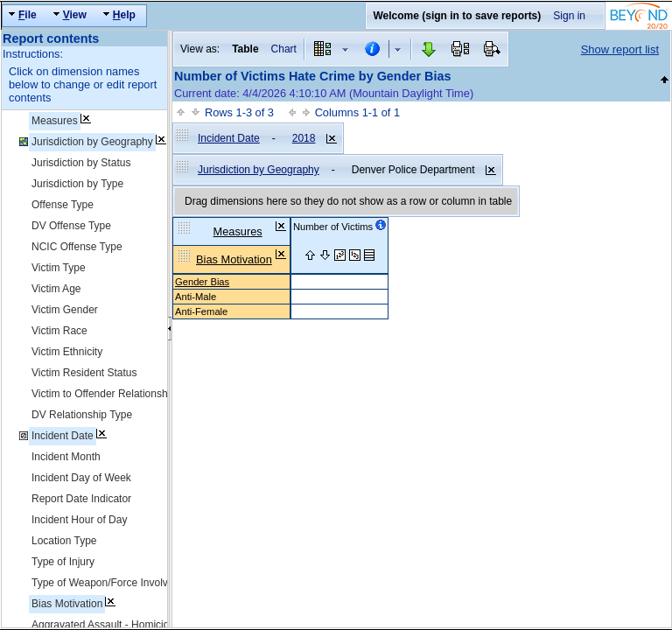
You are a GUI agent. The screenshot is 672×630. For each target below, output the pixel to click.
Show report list (620, 49)
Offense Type (63, 205)
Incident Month (66, 457)
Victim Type (59, 268)
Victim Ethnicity (67, 352)
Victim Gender (65, 310)
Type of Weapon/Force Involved (105, 583)
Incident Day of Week (81, 478)
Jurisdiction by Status (81, 163)
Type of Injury (63, 562)
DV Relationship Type (82, 415)
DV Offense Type (71, 226)
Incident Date (63, 436)
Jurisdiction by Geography (92, 142)
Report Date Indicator (81, 499)
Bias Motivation (67, 604)
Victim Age (56, 289)
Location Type (64, 541)
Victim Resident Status (84, 373)
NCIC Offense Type (77, 247)
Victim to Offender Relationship (104, 394)
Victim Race (59, 331)
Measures (55, 121)
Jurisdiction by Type (77, 184)
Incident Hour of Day (79, 520)
